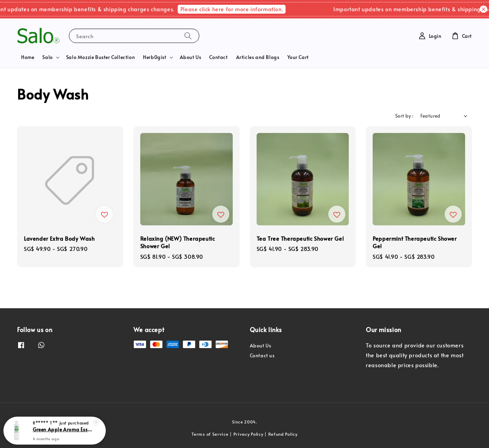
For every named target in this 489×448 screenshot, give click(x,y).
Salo (47, 57)
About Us (191, 57)
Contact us (262, 355)
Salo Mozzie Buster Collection (100, 57)
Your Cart (298, 57)
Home (28, 57)
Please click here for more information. (236, 9)
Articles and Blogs (258, 57)
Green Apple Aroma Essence (63, 430)
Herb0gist (155, 57)
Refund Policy (283, 434)
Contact (218, 57)
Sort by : (404, 116)
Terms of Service (210, 434)
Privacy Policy (248, 434)
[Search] (188, 36)
